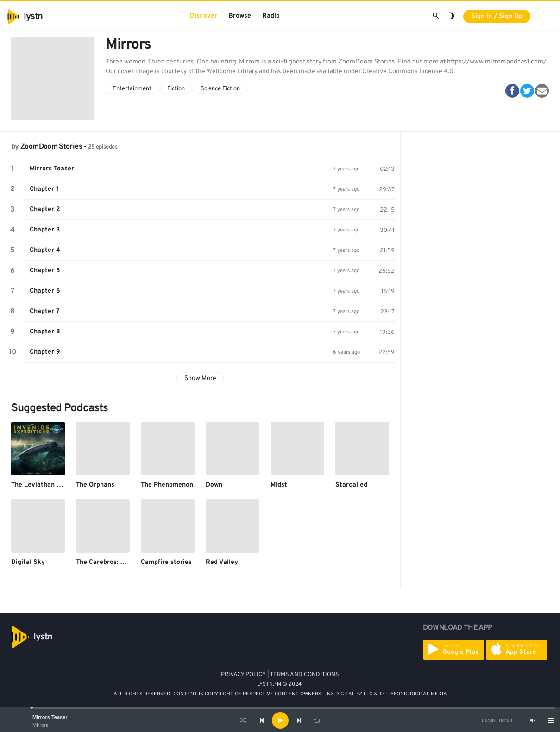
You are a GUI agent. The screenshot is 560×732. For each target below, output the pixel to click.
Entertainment (132, 89)
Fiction (176, 89)
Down (214, 485)
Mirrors (40, 725)
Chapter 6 (45, 291)
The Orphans (95, 485)
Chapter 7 (45, 311)
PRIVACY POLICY (243, 675)
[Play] (280, 720)
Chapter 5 (45, 271)
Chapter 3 (45, 230)
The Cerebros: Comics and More (124, 562)
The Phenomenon (167, 485)
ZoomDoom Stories (51, 147)
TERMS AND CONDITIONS (305, 675)
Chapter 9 (45, 352)
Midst (279, 485)
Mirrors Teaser (50, 717)
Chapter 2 (45, 210)
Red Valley (222, 562)
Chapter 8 (45, 332)
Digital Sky (28, 562)
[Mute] (532, 720)
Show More (200, 379)
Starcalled (351, 485)
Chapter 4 (45, 250)
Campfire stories (166, 562)
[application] (280, 720)
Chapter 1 (44, 189)
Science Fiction (220, 89)
